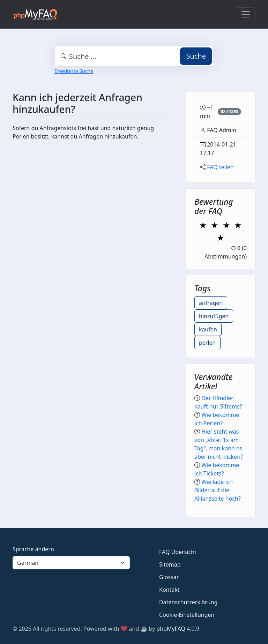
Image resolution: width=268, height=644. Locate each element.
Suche (196, 56)
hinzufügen (214, 316)
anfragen (211, 303)
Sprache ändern (33, 549)
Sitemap (170, 564)
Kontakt (169, 590)
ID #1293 (229, 111)
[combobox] (134, 56)
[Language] (71, 563)
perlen (207, 343)
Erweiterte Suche (74, 71)
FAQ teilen (220, 167)
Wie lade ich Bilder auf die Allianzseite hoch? (218, 490)
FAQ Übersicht (178, 552)
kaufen (208, 329)
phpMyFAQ (171, 629)
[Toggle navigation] (246, 14)
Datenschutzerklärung (188, 602)
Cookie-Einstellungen (187, 615)
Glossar (169, 577)
